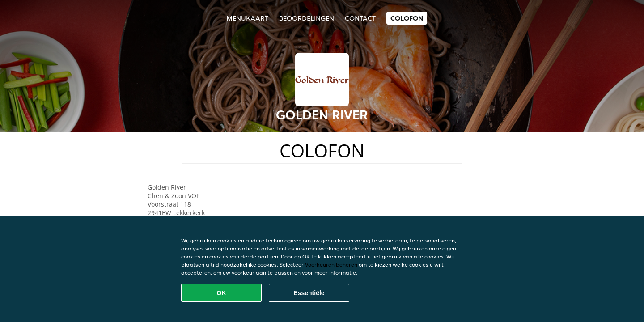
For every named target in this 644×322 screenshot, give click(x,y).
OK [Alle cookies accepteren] (222, 293)
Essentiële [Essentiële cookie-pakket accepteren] (309, 293)
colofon (407, 18)
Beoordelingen (307, 18)
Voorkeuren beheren (331, 265)
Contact (360, 18)
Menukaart (247, 18)
